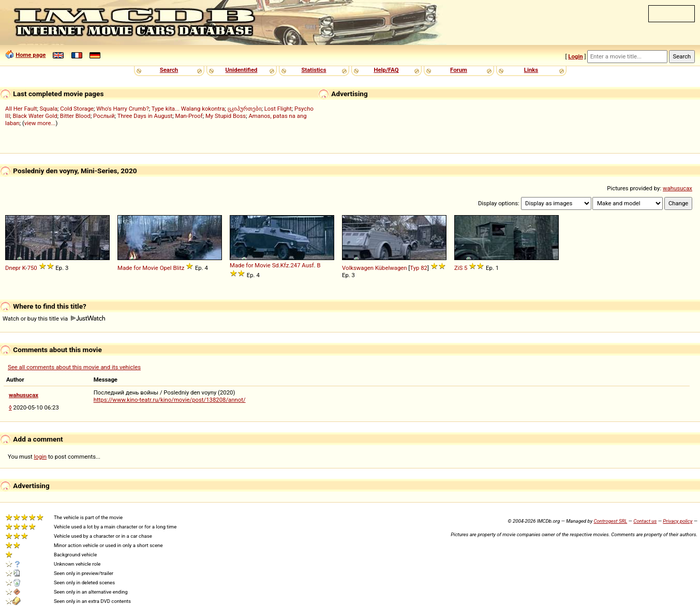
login (41, 457)
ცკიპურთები (245, 109)
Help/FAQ (386, 70)
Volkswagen (358, 268)
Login (575, 56)
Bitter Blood (75, 116)
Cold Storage (77, 109)
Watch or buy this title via (54, 319)
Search (169, 70)
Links (531, 70)
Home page (31, 55)
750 (32, 268)
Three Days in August (145, 116)
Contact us (645, 521)
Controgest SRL (610, 521)
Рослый (104, 116)
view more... (40, 123)
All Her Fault (21, 109)
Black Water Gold (35, 116)
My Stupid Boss (226, 116)
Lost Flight (278, 109)
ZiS (458, 268)
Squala (49, 109)
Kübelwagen (391, 268)
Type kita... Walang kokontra (188, 109)
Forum (459, 70)
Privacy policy (677, 521)
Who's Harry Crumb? (123, 109)
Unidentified (242, 70)
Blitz (178, 268)
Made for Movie (138, 268)
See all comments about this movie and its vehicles (74, 367)
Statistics (314, 70)
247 (295, 265)
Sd (275, 265)
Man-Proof (189, 116)
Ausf (308, 265)
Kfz (285, 265)
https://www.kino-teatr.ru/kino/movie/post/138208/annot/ (170, 400)
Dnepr (13, 268)
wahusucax (677, 188)
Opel (166, 268)
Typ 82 (419, 268)
